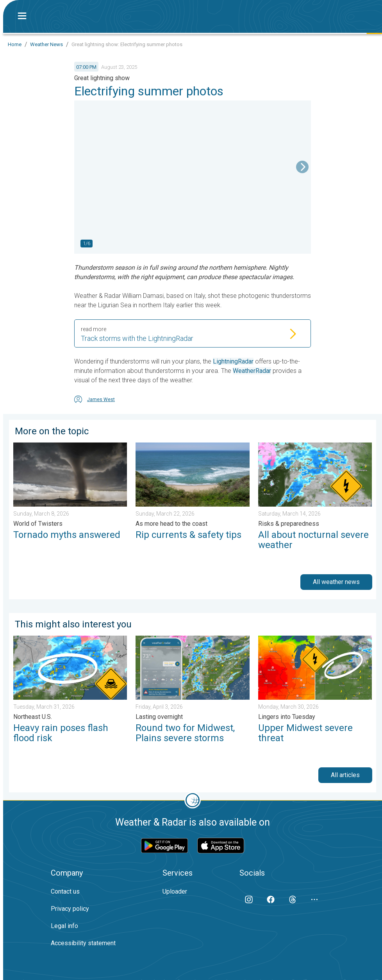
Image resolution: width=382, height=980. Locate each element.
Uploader (175, 891)
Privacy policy (70, 909)
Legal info (64, 926)
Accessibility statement (83, 943)
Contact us (65, 891)
